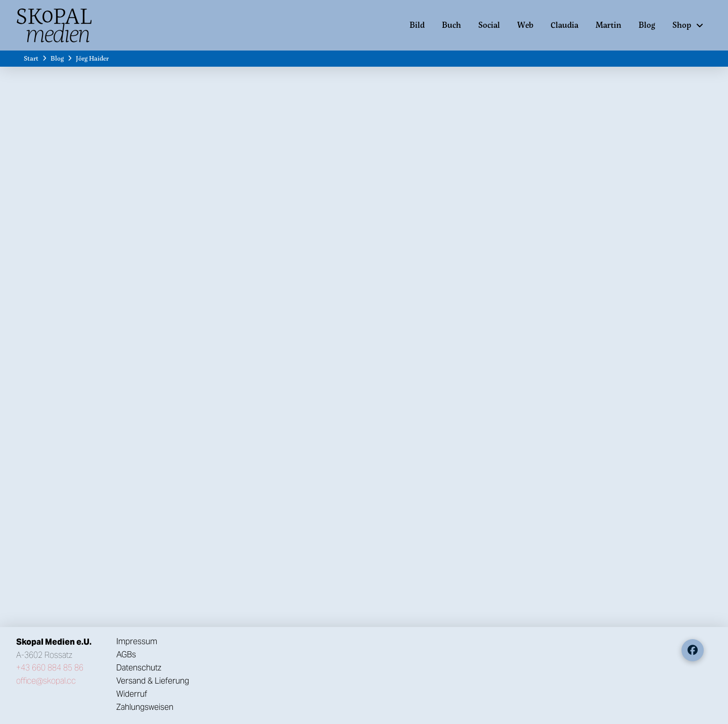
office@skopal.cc (46, 681)
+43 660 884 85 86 (50, 668)
